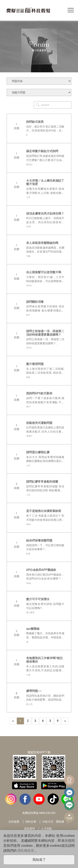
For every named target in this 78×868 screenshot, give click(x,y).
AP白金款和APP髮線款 (41, 570)
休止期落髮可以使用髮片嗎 (44, 272)
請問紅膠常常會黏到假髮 (42, 482)
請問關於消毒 (35, 302)
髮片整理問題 (35, 364)
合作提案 (14, 822)
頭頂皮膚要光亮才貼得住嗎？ (45, 213)
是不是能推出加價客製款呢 (44, 511)
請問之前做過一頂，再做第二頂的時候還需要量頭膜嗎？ (45, 333)
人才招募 (46, 829)
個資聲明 (30, 829)
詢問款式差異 (35, 122)
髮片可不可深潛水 (38, 599)
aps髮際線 (33, 629)
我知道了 (39, 860)
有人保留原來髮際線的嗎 (42, 243)
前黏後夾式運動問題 (39, 423)
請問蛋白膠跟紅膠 (38, 452)
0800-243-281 (47, 813)
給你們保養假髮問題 (39, 540)
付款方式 (48, 822)
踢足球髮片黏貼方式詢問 (42, 151)
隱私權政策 (26, 851)
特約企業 (31, 822)
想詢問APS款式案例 (39, 393)
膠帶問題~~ (34, 691)
